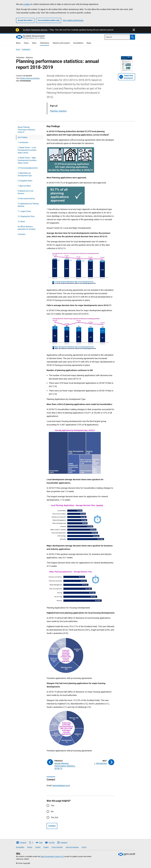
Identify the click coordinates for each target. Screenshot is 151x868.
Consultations (78, 43)
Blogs (89, 43)
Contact (38, 847)
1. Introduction (23, 142)
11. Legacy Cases (24, 211)
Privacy (84, 847)
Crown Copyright (57, 847)
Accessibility (20, 847)
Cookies (46, 847)
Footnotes (22, 234)
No (52, 811)
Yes (53, 805)
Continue (52, 826)
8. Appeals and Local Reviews (25, 192)
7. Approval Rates (24, 186)
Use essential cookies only (49, 20)
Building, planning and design (30, 78)
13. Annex (21, 221)
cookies (27, 4)
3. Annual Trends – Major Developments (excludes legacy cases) (27, 160)
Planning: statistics (58, 111)
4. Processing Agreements (28, 168)
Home (18, 49)
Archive (30, 847)
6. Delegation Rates (25, 181)
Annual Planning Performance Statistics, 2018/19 (27, 130)
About (18, 43)
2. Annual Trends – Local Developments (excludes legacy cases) (27, 150)
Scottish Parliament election (35, 30)
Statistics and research (61, 43)
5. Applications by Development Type (25, 174)
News (34, 43)
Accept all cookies (25, 20)
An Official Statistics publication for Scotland (27, 228)
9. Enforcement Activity (26, 199)
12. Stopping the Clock (26, 216)
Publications (45, 43)
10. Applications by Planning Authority (28, 205)
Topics (26, 43)
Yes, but (54, 817)
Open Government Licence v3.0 (52, 856)
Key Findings (23, 137)
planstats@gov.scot (61, 785)
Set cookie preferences (73, 20)
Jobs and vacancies (72, 847)
